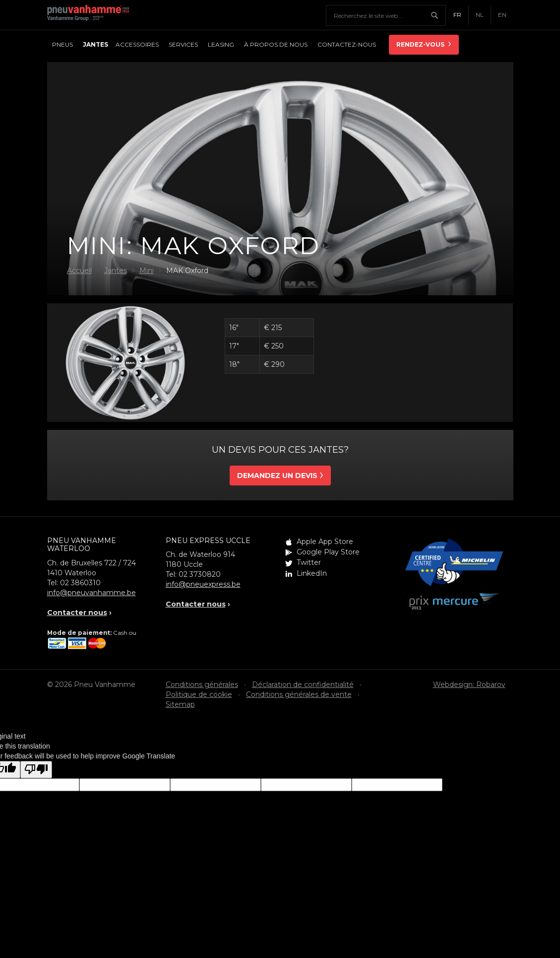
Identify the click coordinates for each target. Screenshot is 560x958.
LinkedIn (312, 573)
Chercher (438, 15)
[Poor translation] (36, 770)
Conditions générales (202, 684)
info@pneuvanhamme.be (92, 593)
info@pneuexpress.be (203, 584)
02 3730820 (200, 574)
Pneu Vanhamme (92, 15)
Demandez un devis (277, 476)
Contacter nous (77, 613)
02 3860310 (80, 583)
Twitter (309, 562)
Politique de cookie (199, 694)
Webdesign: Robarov (469, 684)
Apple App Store (325, 542)
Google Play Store (328, 552)
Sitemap (180, 704)
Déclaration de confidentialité (303, 684)
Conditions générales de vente (299, 694)
